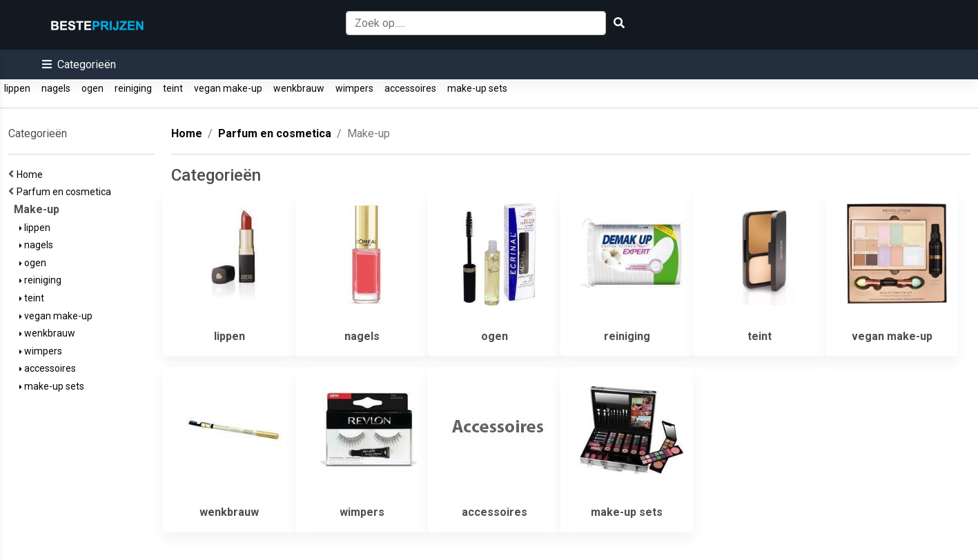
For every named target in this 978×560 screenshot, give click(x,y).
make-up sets (477, 88)
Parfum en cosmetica (66, 192)
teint (173, 88)
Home (32, 174)
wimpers (354, 88)
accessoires (410, 88)
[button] (79, 64)
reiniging (133, 88)
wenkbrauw (299, 88)
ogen (92, 88)
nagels (56, 88)
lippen (17, 88)
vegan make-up (228, 88)
